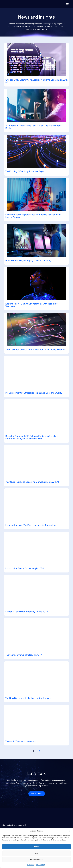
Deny (37, 853)
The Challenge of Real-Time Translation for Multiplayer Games (35, 349)
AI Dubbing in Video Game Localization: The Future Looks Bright (33, 127)
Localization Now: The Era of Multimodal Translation (30, 525)
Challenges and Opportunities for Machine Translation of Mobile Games (33, 216)
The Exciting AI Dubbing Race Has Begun (25, 171)
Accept (36, 847)
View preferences (36, 860)
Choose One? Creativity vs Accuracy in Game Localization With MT (36, 81)
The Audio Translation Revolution (21, 741)
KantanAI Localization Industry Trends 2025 (27, 612)
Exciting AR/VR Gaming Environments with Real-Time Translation (32, 305)
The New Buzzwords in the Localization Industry (28, 698)
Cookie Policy (31, 865)
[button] (69, 831)
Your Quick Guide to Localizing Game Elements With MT (33, 482)
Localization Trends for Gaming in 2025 (25, 568)
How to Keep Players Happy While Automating (28, 260)
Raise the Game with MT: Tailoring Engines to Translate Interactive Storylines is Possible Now (32, 437)
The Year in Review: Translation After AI (24, 655)
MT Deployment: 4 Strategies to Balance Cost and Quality (34, 393)
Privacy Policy (41, 865)
